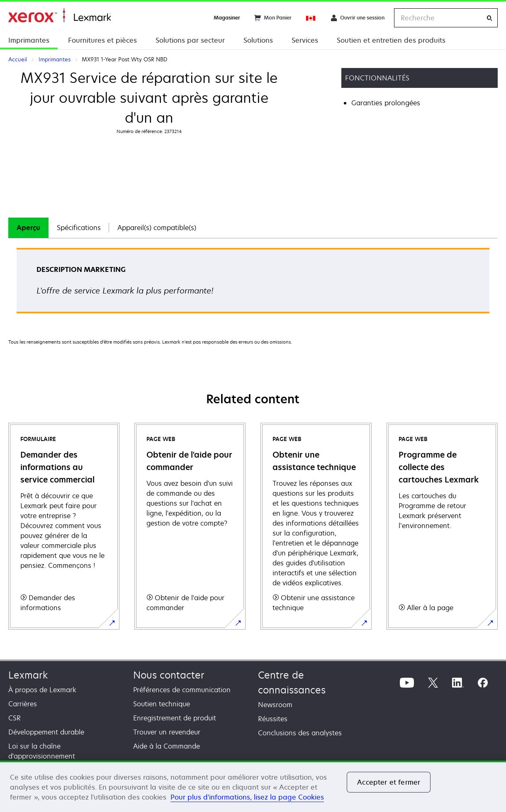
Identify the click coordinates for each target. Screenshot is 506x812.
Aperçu (28, 228)
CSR (15, 718)
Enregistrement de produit (175, 718)
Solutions (258, 40)
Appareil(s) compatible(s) (157, 228)
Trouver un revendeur (167, 732)
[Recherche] (489, 18)
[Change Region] (311, 18)
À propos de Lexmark (42, 690)
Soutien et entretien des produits (391, 40)
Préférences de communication (182, 690)
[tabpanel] (253, 283)
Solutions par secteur (190, 40)
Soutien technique (162, 704)
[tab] (28, 228)
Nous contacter (169, 675)
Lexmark (28, 675)
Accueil (60, 16)
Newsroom (275, 705)
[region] (253, 786)
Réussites (273, 719)
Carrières (23, 704)
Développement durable (46, 732)
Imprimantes (29, 40)
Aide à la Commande (167, 746)
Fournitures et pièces (102, 40)
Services (305, 40)
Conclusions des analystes (300, 733)
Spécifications (79, 228)
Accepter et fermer (389, 782)
